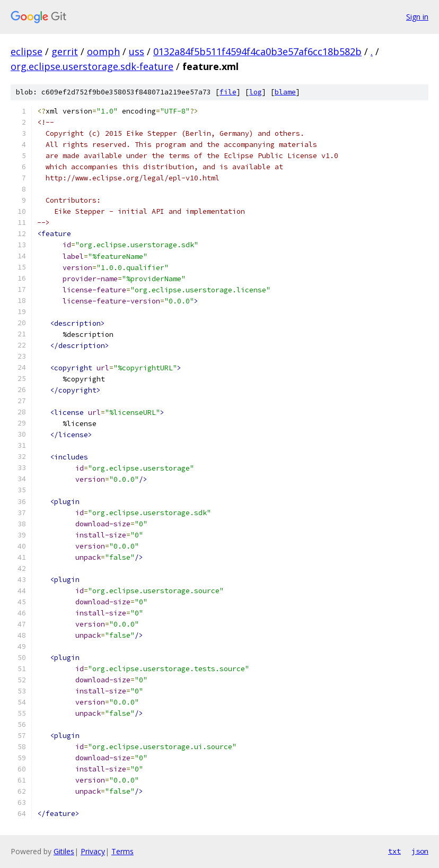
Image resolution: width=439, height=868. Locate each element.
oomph (103, 51)
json (420, 851)
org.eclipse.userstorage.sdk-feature (92, 66)
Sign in (417, 17)
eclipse (27, 51)
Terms (122, 851)
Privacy (93, 851)
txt (394, 851)
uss (137, 51)
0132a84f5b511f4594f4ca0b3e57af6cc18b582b (257, 51)
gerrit (65, 51)
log (256, 92)
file (228, 92)
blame (285, 92)
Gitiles (64, 851)
